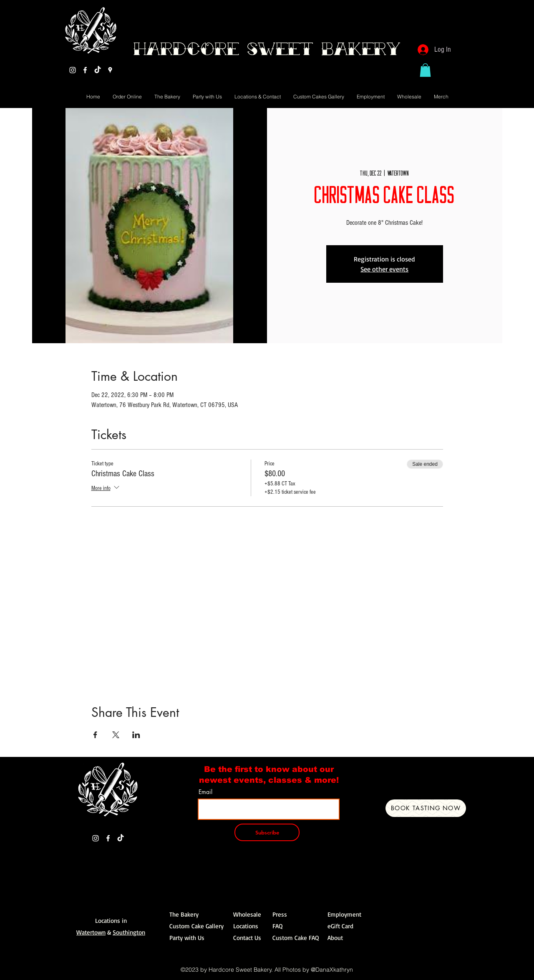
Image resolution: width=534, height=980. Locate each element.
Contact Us (247, 938)
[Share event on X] (116, 735)
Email (205, 792)
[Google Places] (110, 70)
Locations (246, 926)
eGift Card (340, 926)
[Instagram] (73, 70)
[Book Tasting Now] (426, 808)
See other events (384, 269)
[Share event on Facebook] (95, 735)
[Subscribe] (267, 832)
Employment (344, 914)
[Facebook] (85, 70)
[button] (425, 70)
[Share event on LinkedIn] (136, 735)
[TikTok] (98, 70)
